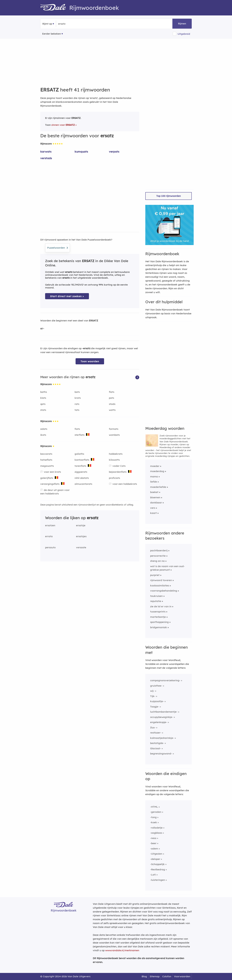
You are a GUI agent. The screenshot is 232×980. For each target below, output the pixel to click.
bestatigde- (157, 743)
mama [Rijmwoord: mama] (154, 476)
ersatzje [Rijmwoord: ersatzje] (81, 525)
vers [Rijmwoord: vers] (153, 508)
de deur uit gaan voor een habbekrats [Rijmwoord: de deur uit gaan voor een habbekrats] (55, 492)
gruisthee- (156, 686)
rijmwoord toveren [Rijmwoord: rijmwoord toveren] (161, 580)
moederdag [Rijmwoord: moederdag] (157, 471)
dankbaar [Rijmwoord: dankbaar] (156, 503)
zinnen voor (63, 125)
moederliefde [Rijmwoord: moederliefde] (158, 487)
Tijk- (153, 696)
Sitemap (155, 976)
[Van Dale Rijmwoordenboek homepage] (55, 8)
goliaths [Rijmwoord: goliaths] (79, 454)
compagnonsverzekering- (165, 680)
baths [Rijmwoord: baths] (44, 392)
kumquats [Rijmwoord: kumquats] (81, 152)
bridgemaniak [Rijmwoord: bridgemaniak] (159, 627)
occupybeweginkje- (162, 717)
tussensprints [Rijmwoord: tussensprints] (158, 612)
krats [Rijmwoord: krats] (78, 398)
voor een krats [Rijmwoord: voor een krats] (52, 472)
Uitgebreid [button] (184, 34)
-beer (153, 843)
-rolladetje (156, 828)
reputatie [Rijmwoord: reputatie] (156, 601)
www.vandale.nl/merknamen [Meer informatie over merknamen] (122, 950)
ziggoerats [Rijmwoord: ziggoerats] (81, 472)
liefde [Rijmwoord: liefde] (154, 482)
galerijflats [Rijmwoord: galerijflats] (47, 478)
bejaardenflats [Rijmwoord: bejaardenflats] (118, 472)
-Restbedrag (158, 869)
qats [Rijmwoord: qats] (43, 404)
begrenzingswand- (161, 754)
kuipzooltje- (157, 701)
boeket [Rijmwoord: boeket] (154, 492)
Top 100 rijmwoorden (169, 196)
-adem (154, 849)
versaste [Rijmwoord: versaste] (81, 547)
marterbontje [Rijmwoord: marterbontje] (158, 617)
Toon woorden (90, 361)
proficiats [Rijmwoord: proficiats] (114, 478)
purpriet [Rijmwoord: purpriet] (155, 575)
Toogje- (155, 707)
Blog (144, 976)
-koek (154, 822)
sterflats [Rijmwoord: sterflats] (80, 435)
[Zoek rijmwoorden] (74, 24)
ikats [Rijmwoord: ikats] (43, 435)
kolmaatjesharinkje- (162, 738)
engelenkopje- (159, 722)
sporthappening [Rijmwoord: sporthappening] (159, 622)
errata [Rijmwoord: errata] (49, 536)
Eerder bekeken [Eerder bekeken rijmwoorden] (52, 34)
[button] (137, 377)
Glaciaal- (156, 748)
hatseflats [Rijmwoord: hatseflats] (46, 460)
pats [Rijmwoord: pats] (111, 398)
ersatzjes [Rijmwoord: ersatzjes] (81, 536)
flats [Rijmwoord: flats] (112, 392)
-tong (153, 817)
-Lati (153, 875)
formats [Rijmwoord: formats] (114, 429)
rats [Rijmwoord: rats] (77, 404)
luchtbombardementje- (164, 712)
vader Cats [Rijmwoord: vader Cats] (119, 466)
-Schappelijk (157, 864)
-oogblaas (156, 833)
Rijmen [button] (182, 24)
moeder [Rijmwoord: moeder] (155, 466)
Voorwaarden (182, 976)
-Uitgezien (156, 854)
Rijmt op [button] (47, 24)
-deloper (155, 859)
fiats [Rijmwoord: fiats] (77, 429)
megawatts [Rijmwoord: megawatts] (47, 466)
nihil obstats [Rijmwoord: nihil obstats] (82, 478)
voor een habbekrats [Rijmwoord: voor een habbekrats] (125, 484)
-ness (153, 838)
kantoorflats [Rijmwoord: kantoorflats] (82, 460)
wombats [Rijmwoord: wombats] (114, 435)
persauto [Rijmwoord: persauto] (50, 547)
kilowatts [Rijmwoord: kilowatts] (114, 460)
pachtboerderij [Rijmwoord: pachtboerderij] (159, 550)
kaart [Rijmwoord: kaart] (153, 513)
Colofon (167, 976)
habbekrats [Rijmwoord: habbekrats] (116, 454)
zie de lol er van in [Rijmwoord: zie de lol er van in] (161, 606)
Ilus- (153, 727)
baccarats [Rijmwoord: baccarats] (46, 454)
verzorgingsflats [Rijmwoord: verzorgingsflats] (50, 484)
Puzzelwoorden (58, 247)
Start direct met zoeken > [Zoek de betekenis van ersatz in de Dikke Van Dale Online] (67, 296)
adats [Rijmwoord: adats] (44, 429)
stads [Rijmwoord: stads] (112, 404)
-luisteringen (158, 880)
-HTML (154, 807)
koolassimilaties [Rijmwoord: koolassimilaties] (160, 586)
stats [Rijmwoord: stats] (43, 410)
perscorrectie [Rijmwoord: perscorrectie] (158, 556)
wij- (152, 691)
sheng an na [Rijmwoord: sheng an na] (157, 561)
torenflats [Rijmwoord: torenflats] (80, 466)
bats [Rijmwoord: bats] (77, 392)
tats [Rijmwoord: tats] (77, 410)
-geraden (156, 812)
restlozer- (156, 733)
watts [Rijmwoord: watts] (112, 410)
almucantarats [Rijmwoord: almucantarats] (83, 484)
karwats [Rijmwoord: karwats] (46, 152)
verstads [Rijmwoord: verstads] (46, 158)
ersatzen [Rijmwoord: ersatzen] (50, 525)
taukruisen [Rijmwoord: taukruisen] (156, 596)
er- (42, 328)
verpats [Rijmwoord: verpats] (114, 152)
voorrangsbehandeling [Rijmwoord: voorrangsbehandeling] (164, 591)
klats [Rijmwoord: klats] (43, 398)
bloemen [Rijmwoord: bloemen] (155, 497)
